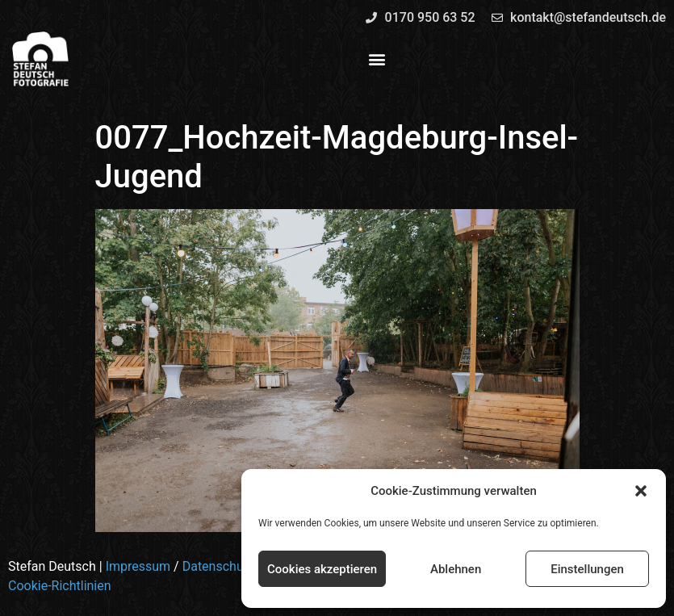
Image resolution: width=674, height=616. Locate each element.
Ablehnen (456, 569)
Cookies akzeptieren (322, 569)
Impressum (138, 566)
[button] (641, 491)
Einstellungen (587, 569)
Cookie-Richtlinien (60, 586)
